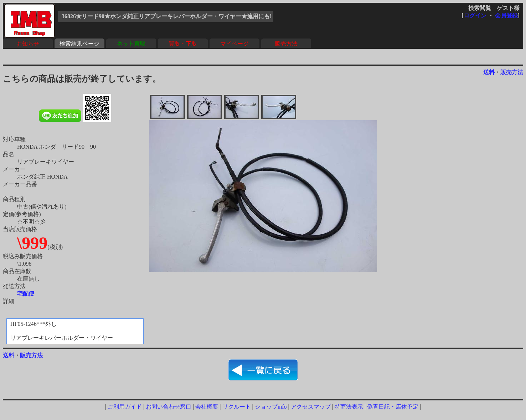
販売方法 (286, 44)
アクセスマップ (311, 407)
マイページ (234, 44)
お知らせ (28, 44)
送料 (489, 72)
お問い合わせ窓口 (169, 407)
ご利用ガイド (125, 407)
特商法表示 (349, 407)
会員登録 (506, 16)
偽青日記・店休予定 (393, 407)
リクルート (237, 407)
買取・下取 (183, 44)
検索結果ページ (79, 44)
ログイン (475, 16)
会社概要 (207, 407)
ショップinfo (271, 407)
